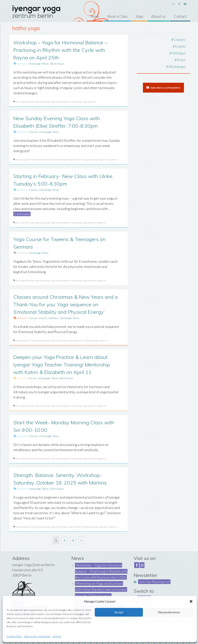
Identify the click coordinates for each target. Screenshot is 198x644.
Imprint (57, 636)
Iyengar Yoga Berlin (63, 102)
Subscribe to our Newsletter (163, 88)
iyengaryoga (77, 102)
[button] (191, 601)
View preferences (169, 612)
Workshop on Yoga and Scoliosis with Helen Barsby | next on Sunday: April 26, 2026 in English (101, 590)
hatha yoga (39, 102)
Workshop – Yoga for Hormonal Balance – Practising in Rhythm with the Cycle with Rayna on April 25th (101, 571)
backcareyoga (21, 160)
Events (43, 318)
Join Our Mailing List (154, 582)
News (45, 64)
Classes (34, 132)
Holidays (54, 318)
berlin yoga (20, 102)
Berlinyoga (30, 102)
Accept (119, 612)
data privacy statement (37, 636)
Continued (22, 214)
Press (181, 60)
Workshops (57, 64)
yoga (85, 102)
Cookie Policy (14, 636)
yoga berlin (103, 160)
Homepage (35, 64)
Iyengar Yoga (49, 102)
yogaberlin (92, 102)
